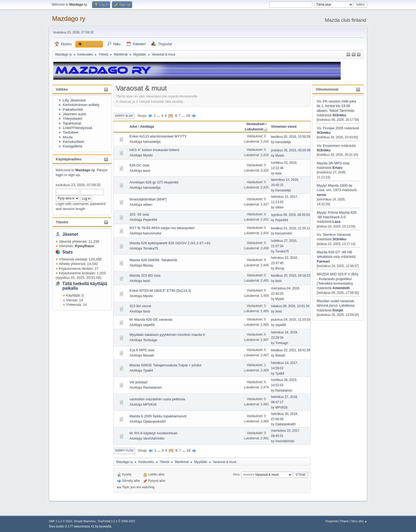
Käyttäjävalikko (69, 159)
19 (188, 116)
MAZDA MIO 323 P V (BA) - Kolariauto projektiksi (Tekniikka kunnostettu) (337, 279)
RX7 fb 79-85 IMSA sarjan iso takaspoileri (162, 228)
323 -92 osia (139, 214)
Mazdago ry (69, 18)
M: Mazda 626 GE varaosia (151, 319)
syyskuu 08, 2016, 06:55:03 (291, 215)
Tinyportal (331, 521)
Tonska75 (151, 248)
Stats (68, 252)
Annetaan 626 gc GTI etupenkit (154, 182)
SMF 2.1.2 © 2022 (60, 521)
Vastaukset (255, 124)
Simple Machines (85, 521)
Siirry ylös (124, 451)
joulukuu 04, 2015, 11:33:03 (291, 320)
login (59, 175)
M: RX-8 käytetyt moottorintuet (153, 433)
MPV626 (150, 404)
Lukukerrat (256, 129)
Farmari (323, 261)
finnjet (338, 310)
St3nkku (339, 115)
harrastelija (152, 142)
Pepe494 (150, 220)
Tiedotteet (70, 132)
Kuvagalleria (73, 146)
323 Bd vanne (140, 306)
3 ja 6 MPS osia (142, 350)
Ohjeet (344, 521)
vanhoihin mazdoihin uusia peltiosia (157, 399)
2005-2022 (128, 521)
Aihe (133, 126)
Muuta (68, 137)
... (159, 116)
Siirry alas (124, 116)
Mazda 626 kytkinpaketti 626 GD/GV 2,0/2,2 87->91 (170, 243)
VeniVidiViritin (154, 438)
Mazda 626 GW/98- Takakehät (153, 260)
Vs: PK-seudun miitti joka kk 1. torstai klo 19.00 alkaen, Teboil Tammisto (336, 106)
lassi (147, 171)
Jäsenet (70, 234)
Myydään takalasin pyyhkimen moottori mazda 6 (167, 335)
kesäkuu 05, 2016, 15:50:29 (291, 137)
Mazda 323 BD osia (145, 275)
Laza (336, 222)
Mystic (148, 155)
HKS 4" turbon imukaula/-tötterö (154, 150)
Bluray (148, 265)
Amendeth (341, 288)
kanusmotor (152, 233)
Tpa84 (148, 370)
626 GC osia (139, 165)
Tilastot (62, 222)
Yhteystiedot (72, 119)
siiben (148, 205)
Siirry (236, 474)
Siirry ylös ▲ (359, 521)
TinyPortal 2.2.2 (107, 521)
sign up (74, 175)
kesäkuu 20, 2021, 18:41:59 (291, 350)
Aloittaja (147, 126)
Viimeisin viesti (284, 126)
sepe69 (149, 325)
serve (321, 195)
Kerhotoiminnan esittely (81, 105)
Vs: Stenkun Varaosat (334, 235)
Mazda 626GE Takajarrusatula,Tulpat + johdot (165, 365)
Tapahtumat (72, 123)
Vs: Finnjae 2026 (330, 128)
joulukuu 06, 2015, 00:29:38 (291, 150)
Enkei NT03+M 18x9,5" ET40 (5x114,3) (160, 291)
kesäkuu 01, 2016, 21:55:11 (291, 228)
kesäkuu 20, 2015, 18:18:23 (291, 276)
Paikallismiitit (73, 110)
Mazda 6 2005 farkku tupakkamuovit (158, 416)
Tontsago (150, 340)
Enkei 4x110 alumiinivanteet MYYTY (158, 136)
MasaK (148, 355)
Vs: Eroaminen (328, 146)
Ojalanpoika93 (154, 421)
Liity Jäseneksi (74, 100)
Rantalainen (152, 387)
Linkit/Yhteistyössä (77, 128)
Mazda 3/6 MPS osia (333, 163)
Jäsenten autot (74, 114)
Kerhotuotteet (73, 142)
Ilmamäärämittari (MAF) (148, 199)
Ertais (337, 168)
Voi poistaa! (139, 382)
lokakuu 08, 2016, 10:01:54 (290, 306)
